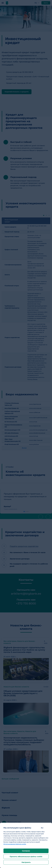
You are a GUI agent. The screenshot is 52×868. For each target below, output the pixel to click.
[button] (44, 828)
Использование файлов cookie (15, 844)
